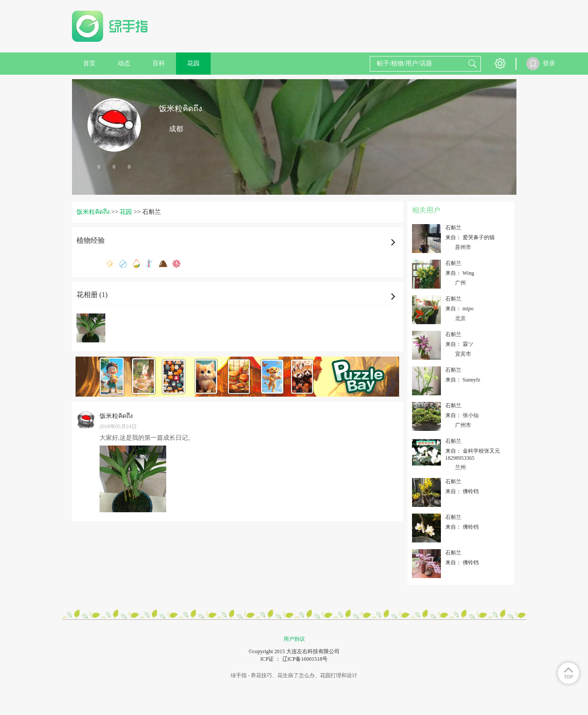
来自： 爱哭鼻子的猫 (470, 237)
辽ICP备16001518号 (305, 659)
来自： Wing (460, 273)
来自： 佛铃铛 (462, 491)
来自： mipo (460, 309)
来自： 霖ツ (459, 344)
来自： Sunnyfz (463, 380)
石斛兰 (453, 228)
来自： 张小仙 (462, 415)
